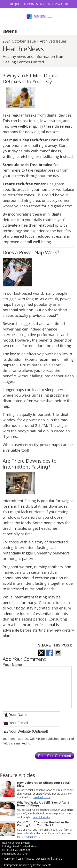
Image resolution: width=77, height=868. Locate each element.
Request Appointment (27, 4)
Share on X (42, 653)
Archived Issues (53, 41)
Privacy (30, 859)
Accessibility (43, 859)
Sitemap (57, 859)
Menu (10, 31)
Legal (21, 859)
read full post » (42, 797)
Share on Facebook (50, 653)
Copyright (10, 859)
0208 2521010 (57, 4)
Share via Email (59, 653)
